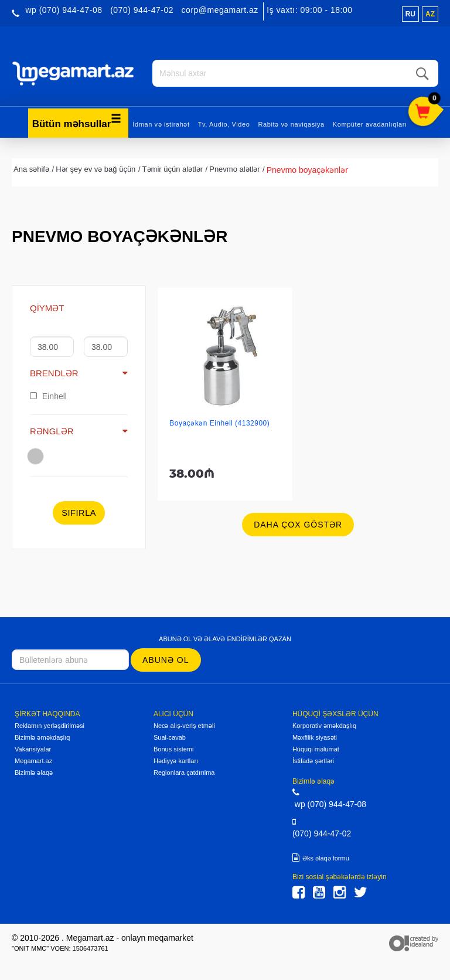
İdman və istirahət (161, 124)
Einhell (48, 396)
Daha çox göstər (298, 525)
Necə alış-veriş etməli (184, 726)
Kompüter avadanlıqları (370, 124)
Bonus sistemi (173, 749)
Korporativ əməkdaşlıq (324, 726)
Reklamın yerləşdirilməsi (50, 726)
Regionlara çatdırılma (184, 773)
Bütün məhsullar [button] (77, 121)
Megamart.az (33, 761)
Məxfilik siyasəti (315, 737)
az (430, 14)
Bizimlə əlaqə (34, 773)
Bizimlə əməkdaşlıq (42, 737)
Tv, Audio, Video (224, 124)
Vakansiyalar (33, 749)
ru (410, 14)
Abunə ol (166, 659)
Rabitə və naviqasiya (291, 124)
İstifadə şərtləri (313, 761)
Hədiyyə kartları (176, 761)
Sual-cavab (170, 737)
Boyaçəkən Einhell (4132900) (219, 423)
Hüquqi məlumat (316, 749)
